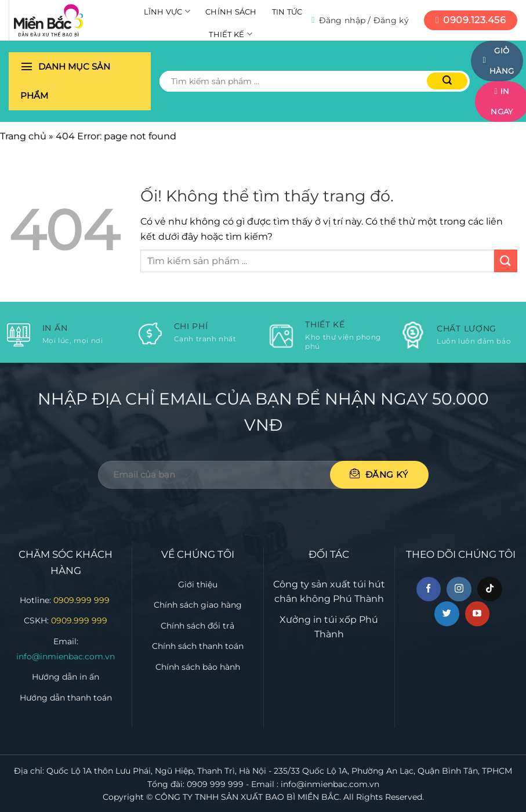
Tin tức (287, 12)
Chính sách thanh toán (198, 646)
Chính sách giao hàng (198, 605)
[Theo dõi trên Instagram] (459, 589)
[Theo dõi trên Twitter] (447, 614)
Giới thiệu (198, 584)
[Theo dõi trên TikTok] (490, 589)
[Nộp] (447, 81)
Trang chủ (23, 136)
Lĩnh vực (167, 11)
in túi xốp (335, 620)
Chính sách (231, 12)
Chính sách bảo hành (198, 667)
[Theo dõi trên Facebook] (429, 589)
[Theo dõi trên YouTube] (478, 614)
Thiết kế (231, 34)
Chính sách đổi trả (197, 626)
